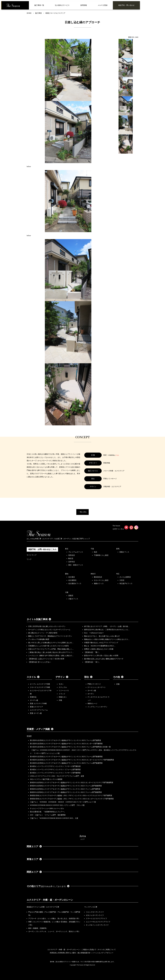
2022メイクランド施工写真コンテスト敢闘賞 (46, 779)
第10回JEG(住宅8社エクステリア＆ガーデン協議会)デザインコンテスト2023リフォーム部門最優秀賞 (66, 757)
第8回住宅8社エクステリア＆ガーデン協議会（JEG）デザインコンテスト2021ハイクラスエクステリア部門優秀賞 (71, 796)
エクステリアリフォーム (39, 710)
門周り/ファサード (94, 684)
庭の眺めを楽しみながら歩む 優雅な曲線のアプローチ (104, 659)
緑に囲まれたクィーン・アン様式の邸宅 (43, 633)
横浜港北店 (98, 577)
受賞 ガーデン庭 (36, 713)
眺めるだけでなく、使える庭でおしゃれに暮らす (102, 636)
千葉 (92, 549)
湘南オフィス (99, 584)
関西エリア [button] (34, 872)
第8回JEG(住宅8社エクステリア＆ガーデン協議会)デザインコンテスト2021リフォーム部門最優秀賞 (66, 792)
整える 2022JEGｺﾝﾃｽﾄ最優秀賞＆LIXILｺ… (100, 646)
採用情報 (84, 5)
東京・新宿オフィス (76, 565)
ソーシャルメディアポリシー (103, 953)
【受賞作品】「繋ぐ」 (92, 652)
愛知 (67, 574)
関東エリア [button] (34, 846)
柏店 (96, 552)
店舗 (118, 684)
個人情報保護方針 (84, 953)
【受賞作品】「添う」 (92, 662)
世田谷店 (72, 555)
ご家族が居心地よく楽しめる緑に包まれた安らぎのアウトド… (51, 652)
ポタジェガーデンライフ (95, 915)
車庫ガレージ (92, 704)
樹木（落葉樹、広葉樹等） (38, 928)
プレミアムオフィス (76, 552)
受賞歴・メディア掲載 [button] (40, 729)
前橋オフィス (124, 552)
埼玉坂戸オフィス (126, 584)
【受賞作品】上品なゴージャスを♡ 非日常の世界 (47, 659)
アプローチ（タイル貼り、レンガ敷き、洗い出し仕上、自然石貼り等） (54, 919)
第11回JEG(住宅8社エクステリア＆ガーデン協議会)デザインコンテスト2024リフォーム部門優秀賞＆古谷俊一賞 (70, 747)
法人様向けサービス (62, 5)
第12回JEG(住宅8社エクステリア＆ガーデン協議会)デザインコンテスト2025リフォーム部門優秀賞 (65, 740)
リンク (29, 559)
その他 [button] (118, 677)
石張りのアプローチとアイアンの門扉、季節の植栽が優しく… (51, 649)
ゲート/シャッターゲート (97, 687)
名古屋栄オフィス (75, 584)
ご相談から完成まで (89, 950)
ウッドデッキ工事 (91, 907)
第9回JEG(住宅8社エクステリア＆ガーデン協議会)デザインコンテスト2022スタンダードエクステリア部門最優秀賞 (72, 783)
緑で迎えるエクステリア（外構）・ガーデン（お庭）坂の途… (107, 626)
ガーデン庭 (34, 700)
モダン (61, 684)
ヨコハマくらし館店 (101, 580)
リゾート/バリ (64, 691)
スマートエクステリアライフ (96, 919)
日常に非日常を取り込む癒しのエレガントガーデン (47, 626)
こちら (117, 455)
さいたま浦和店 (125, 577)
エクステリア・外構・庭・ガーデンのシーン (50, 900)
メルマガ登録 (103, 5)
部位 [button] (88, 677)
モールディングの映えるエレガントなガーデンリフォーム (49, 630)
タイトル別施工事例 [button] (39, 619)
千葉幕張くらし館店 (101, 555)
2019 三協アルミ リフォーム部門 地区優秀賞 (48, 815)
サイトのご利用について (107, 950)
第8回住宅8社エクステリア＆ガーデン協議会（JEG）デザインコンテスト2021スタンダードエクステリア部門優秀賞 (72, 799)
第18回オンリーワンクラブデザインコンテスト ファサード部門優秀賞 (55, 773)
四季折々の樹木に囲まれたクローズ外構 (99, 649)
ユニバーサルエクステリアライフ (98, 922)
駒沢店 (71, 559)
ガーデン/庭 (92, 691)
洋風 (60, 700)
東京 (67, 549)
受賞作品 (33, 697)
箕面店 (71, 596)
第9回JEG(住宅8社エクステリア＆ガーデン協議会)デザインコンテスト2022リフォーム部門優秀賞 (65, 789)
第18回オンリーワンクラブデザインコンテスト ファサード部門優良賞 (55, 766)
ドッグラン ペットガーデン (97, 707)
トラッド (62, 694)
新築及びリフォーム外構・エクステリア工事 (43, 907)
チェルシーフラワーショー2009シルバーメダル (47, 808)
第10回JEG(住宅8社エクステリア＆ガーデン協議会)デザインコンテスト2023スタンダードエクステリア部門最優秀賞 (72, 760)
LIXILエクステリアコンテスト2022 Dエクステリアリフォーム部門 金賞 (57, 776)
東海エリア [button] (34, 859)
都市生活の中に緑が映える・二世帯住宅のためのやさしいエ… (107, 630)
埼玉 (118, 574)
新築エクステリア (36, 707)
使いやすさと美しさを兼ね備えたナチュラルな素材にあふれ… (51, 643)
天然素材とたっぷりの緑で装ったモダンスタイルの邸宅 (48, 646)
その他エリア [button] (48, 886)
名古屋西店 (72, 580)
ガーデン (91, 694)
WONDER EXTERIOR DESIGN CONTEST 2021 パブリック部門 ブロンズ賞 (57, 805)
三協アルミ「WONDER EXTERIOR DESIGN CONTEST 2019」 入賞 (54, 818)
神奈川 (93, 574)
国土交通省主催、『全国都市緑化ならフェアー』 (48, 812)
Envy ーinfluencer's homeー (94, 633)
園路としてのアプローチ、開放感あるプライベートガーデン (50, 636)
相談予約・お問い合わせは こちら (42, 549)
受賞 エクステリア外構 (38, 704)
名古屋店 (72, 577)
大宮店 (122, 580)
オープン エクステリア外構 (40, 684)
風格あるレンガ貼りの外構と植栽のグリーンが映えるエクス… (107, 639)
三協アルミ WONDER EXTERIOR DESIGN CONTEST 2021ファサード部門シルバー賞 (63, 802)
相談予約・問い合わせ (126, 5)
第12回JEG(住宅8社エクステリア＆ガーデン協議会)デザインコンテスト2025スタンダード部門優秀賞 (66, 744)
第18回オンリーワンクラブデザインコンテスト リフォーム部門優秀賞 (55, 770)
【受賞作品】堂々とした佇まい (40, 662)
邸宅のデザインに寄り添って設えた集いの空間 (101, 656)
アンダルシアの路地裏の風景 (39, 639)
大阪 (67, 592)
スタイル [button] (33, 677)
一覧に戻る (83, 512)
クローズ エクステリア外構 (40, 687)
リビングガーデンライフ (95, 912)
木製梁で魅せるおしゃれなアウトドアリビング (101, 643)
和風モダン (63, 697)
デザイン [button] (62, 677)
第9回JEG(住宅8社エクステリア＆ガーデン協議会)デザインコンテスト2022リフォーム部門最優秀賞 (66, 786)
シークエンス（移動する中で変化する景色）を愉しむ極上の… (51, 656)
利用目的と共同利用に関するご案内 (63, 953)
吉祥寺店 (72, 562)
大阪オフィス (73, 599)
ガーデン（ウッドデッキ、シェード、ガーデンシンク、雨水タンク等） (54, 932)
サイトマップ (32, 555)
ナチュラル (63, 687)
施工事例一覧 (39, 5)
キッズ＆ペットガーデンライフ (97, 925)
